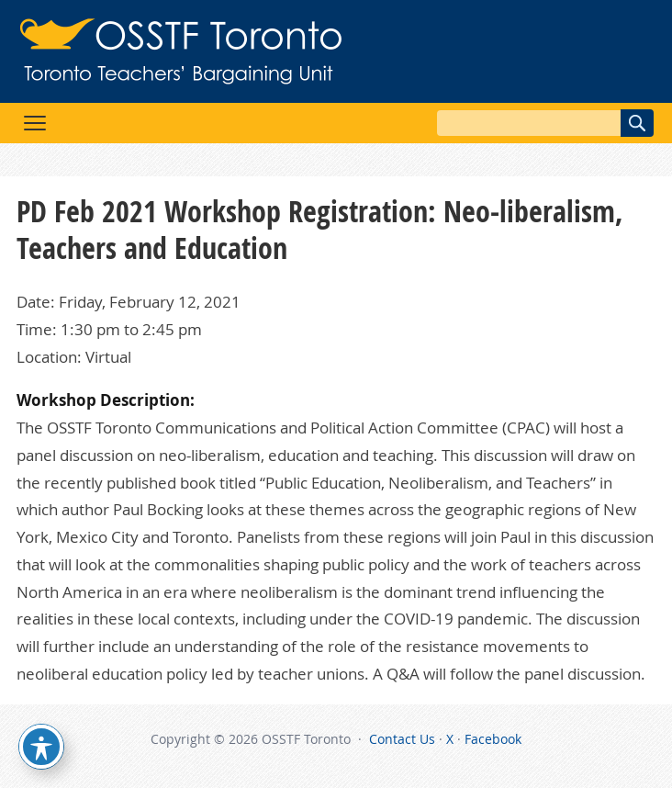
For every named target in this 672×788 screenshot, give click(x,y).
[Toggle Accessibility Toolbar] (41, 747)
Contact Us (402, 739)
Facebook (493, 739)
